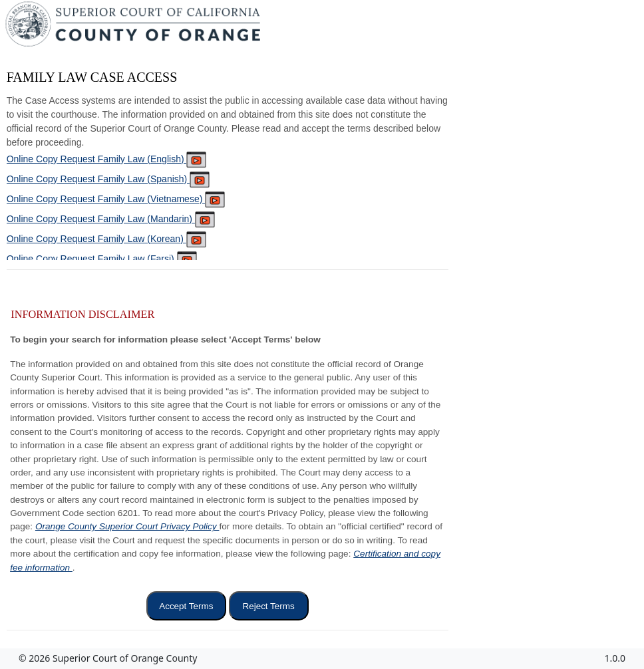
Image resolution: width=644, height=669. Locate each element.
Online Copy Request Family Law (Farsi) (102, 259)
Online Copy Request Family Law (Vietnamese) (116, 199)
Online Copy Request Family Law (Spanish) (108, 179)
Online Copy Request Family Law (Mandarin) (111, 219)
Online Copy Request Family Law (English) (107, 159)
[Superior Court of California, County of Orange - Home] (134, 27)
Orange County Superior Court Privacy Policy (127, 526)
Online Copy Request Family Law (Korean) (106, 239)
